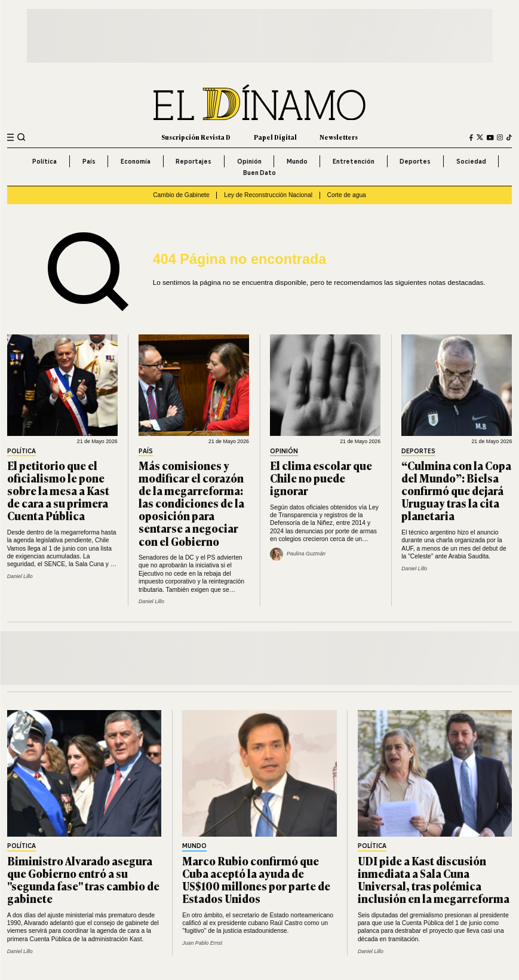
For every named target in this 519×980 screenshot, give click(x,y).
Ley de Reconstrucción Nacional (268, 195)
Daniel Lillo (20, 576)
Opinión (249, 161)
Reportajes (194, 161)
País (89, 161)
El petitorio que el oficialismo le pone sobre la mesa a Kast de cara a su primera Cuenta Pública (58, 490)
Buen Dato (259, 173)
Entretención (354, 161)
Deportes (415, 161)
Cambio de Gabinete (181, 195)
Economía (136, 161)
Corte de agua (347, 195)
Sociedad (471, 161)
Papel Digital (275, 137)
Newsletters (339, 137)
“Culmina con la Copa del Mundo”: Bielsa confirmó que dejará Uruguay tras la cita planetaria (456, 490)
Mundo (297, 161)
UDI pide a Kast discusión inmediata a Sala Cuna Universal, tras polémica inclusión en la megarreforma (434, 879)
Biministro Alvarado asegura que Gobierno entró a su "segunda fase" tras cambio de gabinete (83, 879)
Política (44, 161)
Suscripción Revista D (196, 137)
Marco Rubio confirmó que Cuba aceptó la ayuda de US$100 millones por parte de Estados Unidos (256, 879)
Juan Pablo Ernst (202, 943)
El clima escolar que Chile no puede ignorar (321, 478)
